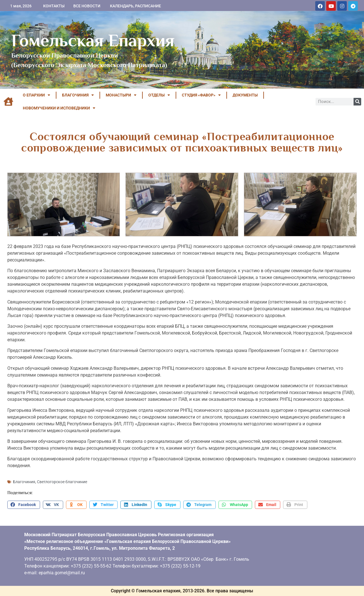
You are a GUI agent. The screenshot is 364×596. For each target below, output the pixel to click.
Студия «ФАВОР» (201, 95)
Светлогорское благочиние (62, 482)
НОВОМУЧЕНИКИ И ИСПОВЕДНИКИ (59, 108)
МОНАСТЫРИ (121, 95)
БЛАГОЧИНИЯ (78, 95)
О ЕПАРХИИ (37, 95)
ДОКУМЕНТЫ (245, 95)
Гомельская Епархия (93, 40)
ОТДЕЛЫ (159, 95)
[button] (24, 505)
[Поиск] (357, 102)
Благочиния (24, 482)
